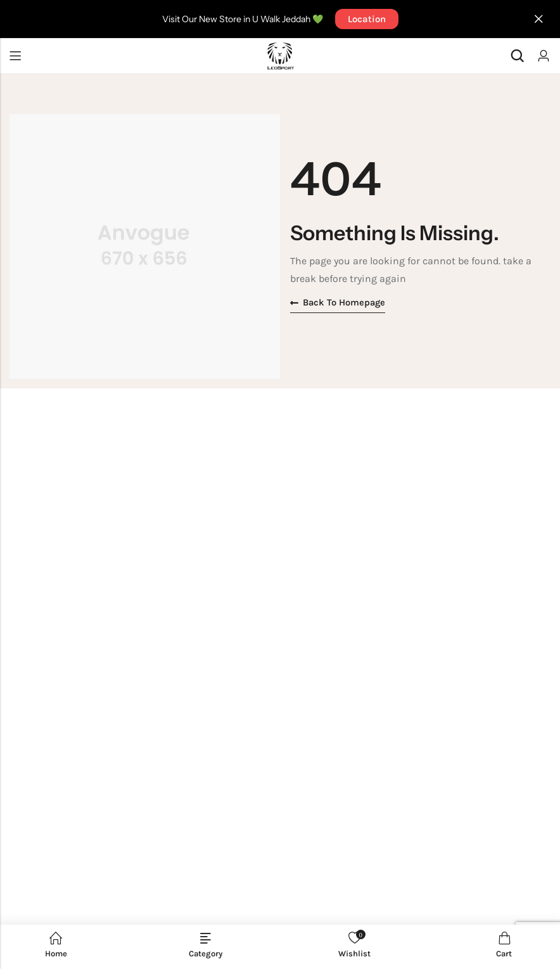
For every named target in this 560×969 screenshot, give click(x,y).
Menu (15, 56)
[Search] (517, 56)
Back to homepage (339, 303)
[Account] (544, 56)
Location (367, 19)
